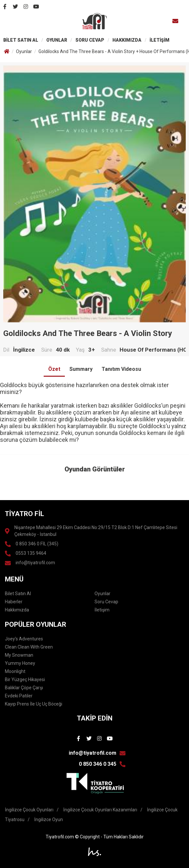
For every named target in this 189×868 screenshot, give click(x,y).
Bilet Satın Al (18, 594)
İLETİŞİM (160, 40)
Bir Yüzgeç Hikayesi (25, 679)
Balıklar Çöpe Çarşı (24, 688)
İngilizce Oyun (49, 819)
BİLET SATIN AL (21, 40)
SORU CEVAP (90, 40)
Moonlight (15, 671)
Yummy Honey (20, 663)
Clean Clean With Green (29, 647)
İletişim (102, 610)
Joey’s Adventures (24, 639)
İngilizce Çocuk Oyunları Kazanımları (100, 810)
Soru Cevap (106, 602)
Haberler (14, 602)
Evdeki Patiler (19, 696)
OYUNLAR (57, 40)
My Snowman (19, 655)
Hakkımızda (17, 610)
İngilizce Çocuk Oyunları (29, 810)
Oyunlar (24, 51)
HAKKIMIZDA (127, 40)
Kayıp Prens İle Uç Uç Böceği (34, 704)
